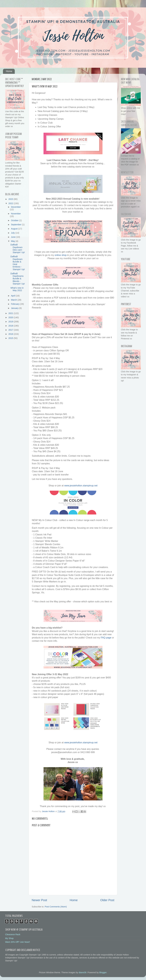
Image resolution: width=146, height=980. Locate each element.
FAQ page (106, 638)
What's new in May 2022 (17, 289)
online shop (61, 255)
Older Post (107, 900)
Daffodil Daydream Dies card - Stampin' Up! (18, 249)
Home (9, 71)
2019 (11, 322)
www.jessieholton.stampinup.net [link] (81, 486)
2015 (11, 338)
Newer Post (39, 900)
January (15, 308)
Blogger (103, 972)
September (17, 225)
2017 (11, 330)
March (14, 300)
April (13, 296)
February (16, 304)
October (15, 220)
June (14, 237)
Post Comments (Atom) (56, 907)
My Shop (9, 938)
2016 (11, 334)
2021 (11, 313)
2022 (11, 203)
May (13, 241)
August (15, 229)
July (13, 233)
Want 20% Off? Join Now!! (18, 942)
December (16, 207)
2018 (11, 326)
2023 (11, 199)
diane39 (83, 972)
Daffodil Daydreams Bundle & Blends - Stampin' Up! (18, 279)
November (16, 214)
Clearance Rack (13, 934)
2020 (11, 317)
